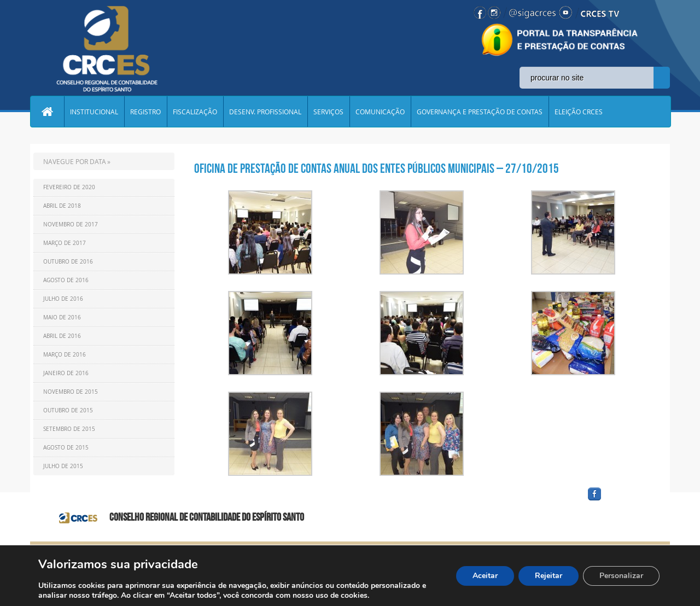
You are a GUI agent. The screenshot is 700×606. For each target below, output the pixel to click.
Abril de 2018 (62, 206)
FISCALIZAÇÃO (195, 112)
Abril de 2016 (62, 336)
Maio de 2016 (62, 317)
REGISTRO (145, 112)
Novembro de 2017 (71, 225)
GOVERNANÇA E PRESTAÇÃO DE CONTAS (480, 112)
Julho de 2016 (63, 299)
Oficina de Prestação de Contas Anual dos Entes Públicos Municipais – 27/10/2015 (377, 168)
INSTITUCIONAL (94, 112)
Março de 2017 (65, 243)
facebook (621, 501)
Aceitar (485, 576)
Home (47, 112)
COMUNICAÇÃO (380, 112)
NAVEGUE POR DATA (75, 161)
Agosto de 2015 (66, 448)
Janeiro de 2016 (66, 373)
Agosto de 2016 (66, 280)
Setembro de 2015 (69, 429)
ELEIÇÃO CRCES (579, 112)
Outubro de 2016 (68, 262)
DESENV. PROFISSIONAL (265, 112)
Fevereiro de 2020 (69, 187)
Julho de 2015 (63, 466)
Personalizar (621, 576)
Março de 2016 (65, 355)
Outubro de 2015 (68, 410)
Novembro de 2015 (71, 392)
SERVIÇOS (328, 112)
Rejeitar (549, 576)
